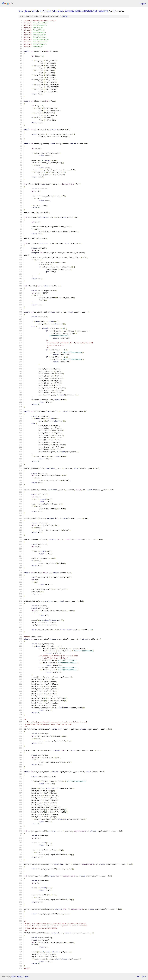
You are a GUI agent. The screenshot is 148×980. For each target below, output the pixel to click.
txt (138, 976)
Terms (26, 976)
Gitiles (14, 976)
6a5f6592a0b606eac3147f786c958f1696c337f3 (87, 11)
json (144, 976)
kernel (35, 11)
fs (114, 11)
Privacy (20, 976)
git (41, 11)
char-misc (58, 11)
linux (21, 11)
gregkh (48, 11)
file (65, 17)
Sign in (143, 4)
